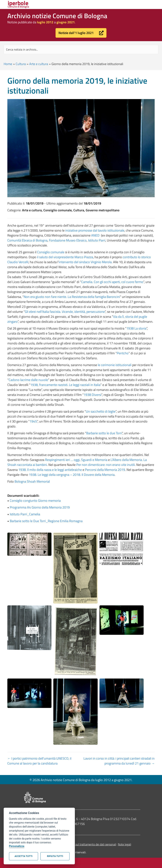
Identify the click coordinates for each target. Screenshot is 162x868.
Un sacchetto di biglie (101, 411)
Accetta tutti (23, 856)
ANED (96, 235)
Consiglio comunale (51, 252)
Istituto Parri (97, 240)
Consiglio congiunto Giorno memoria (35, 501)
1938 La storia (136, 328)
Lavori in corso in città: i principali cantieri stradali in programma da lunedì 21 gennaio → (119, 761)
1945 (33, 421)
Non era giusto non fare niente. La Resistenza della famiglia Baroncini (72, 297)
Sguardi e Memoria (94, 460)
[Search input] (81, 49)
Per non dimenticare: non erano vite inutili (106, 465)
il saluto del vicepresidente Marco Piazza (65, 257)
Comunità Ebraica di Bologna (27, 240)
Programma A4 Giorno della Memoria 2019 (40, 507)
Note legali (124, 844)
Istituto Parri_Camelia (25, 514)
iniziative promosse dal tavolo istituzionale (95, 230)
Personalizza (17, 846)
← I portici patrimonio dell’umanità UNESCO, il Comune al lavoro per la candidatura (39, 761)
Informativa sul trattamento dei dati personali (88, 844)
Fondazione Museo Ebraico (68, 240)
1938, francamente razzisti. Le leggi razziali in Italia (65, 385)
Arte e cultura (39, 64)
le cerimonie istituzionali (115, 365)
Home (8, 64)
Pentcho (123, 353)
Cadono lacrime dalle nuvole (28, 380)
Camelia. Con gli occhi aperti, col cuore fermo (112, 282)
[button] (81, 33)
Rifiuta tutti (55, 856)
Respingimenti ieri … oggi (62, 460)
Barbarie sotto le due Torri (104, 433)
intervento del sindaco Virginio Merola (85, 262)
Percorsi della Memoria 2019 (105, 470)
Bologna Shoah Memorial (32, 481)
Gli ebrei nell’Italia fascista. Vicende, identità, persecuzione (65, 312)
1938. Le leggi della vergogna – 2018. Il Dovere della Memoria (72, 475)
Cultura (21, 64)
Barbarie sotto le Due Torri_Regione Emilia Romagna (46, 521)
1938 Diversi (92, 395)
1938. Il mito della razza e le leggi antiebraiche (50, 470)
